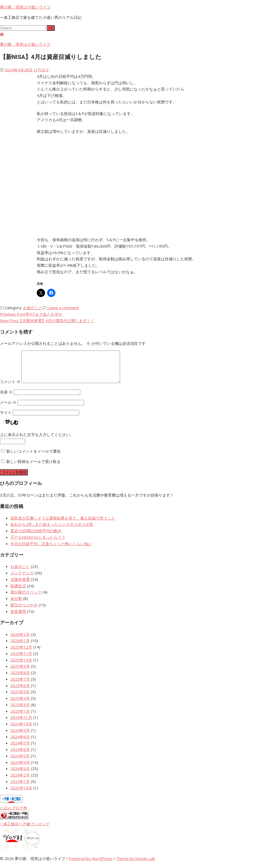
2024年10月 (21, 730)
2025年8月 (20, 679)
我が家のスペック (26, 598)
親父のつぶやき (24, 611)
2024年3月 (20, 775)
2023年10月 (21, 794)
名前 (6, 398)
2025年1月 (20, 717)
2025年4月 (20, 704)
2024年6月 (20, 756)
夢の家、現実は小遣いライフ (25, 7)
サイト (6, 418)
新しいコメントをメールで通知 (33, 457)
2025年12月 (21, 653)
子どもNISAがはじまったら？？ (38, 543)
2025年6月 (20, 692)
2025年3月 (20, 711)
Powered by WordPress (91, 865)
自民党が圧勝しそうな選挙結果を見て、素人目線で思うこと (63, 524)
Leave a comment (63, 308)
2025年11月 (21, 660)
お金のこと (33, 308)
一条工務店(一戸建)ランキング (25, 830)
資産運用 (18, 618)
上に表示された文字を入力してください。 (37, 441)
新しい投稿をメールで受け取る (33, 468)
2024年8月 (20, 743)
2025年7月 (20, 685)
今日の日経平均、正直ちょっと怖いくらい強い (51, 550)
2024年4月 (20, 768)
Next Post (47, 321)
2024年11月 (21, 724)
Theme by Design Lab (135, 865)
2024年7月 (20, 749)
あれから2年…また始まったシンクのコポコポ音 (52, 530)
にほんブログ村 (14, 814)
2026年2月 (20, 641)
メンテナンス (22, 579)
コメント (10, 388)
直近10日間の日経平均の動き (36, 537)
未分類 (16, 605)
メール (8, 408)
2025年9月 (20, 672)
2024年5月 (20, 762)
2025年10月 (21, 666)
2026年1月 (20, 647)
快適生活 (18, 592)
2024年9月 (20, 736)
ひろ (38, 70)
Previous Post (31, 314)
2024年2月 (20, 781)
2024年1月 (20, 788)
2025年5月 (20, 698)
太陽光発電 (20, 585)
